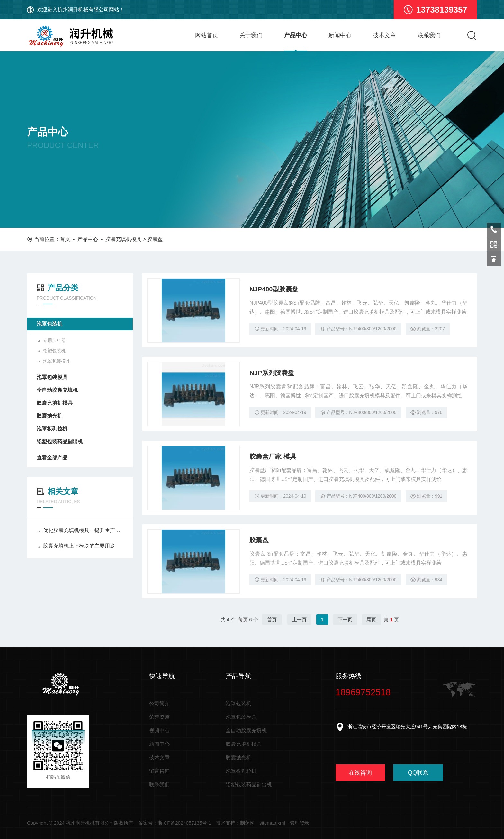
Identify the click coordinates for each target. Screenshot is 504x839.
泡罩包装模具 (57, 361)
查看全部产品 (80, 458)
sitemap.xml (272, 823)
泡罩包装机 (50, 324)
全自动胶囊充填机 (57, 390)
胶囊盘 (259, 540)
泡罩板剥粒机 (52, 429)
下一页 (345, 619)
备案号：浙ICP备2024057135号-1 (175, 823)
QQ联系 (418, 773)
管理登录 (300, 823)
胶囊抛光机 (50, 416)
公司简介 (159, 703)
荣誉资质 (159, 717)
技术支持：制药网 (235, 823)
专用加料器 (54, 340)
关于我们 (251, 35)
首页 (65, 239)
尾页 (371, 619)
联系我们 (429, 35)
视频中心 (159, 730)
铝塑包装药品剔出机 (60, 442)
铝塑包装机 (54, 351)
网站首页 (207, 35)
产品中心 (296, 35)
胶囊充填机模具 (123, 239)
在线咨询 (360, 773)
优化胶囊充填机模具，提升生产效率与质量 (81, 530)
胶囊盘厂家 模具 (273, 456)
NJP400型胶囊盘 (274, 289)
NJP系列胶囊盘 (272, 373)
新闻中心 (340, 35)
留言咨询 (159, 771)
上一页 (299, 619)
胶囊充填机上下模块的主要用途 (76, 546)
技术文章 (384, 35)
